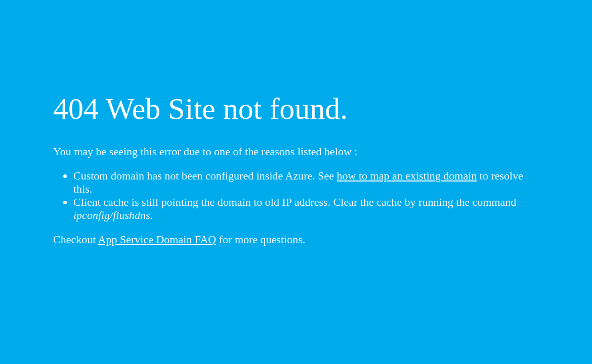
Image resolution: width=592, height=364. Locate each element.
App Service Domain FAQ (157, 239)
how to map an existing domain (407, 176)
